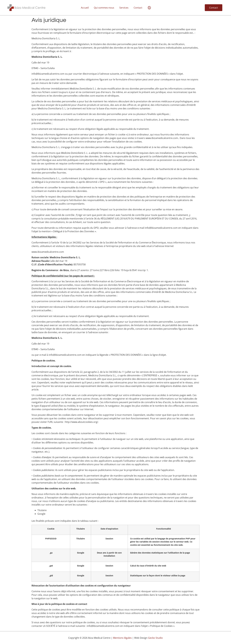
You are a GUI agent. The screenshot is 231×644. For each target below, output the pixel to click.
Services (124, 8)
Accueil (85, 8)
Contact (138, 8)
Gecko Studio (155, 638)
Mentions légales (122, 638)
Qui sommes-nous (104, 8)
